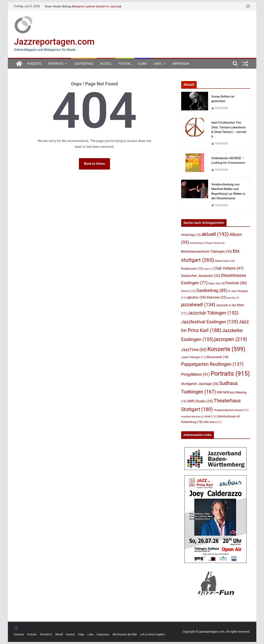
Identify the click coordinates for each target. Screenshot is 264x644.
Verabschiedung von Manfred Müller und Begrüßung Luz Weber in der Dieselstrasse (228, 191)
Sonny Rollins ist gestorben (223, 99)
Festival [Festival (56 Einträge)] (236, 283)
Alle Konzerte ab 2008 (125, 634)
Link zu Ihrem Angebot (152, 634)
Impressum (181, 64)
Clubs (142, 64)
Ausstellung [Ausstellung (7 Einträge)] (198, 243)
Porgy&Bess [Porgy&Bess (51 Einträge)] (196, 374)
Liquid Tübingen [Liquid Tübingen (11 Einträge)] (194, 357)
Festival (125, 64)
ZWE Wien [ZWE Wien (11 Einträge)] (212, 422)
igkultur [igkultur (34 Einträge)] (196, 297)
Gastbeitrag (84, 64)
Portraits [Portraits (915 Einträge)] (230, 374)
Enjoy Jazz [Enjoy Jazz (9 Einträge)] (216, 283)
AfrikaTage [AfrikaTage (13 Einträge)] (191, 235)
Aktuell (106, 64)
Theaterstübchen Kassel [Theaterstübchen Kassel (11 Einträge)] (231, 410)
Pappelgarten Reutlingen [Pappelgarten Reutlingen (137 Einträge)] (212, 364)
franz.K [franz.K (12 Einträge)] (188, 291)
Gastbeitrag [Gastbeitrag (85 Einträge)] (212, 290)
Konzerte (34, 64)
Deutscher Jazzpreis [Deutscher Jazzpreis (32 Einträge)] (201, 276)
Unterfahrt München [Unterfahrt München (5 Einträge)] (193, 417)
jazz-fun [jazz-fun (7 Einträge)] (233, 298)
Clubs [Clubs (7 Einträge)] (208, 269)
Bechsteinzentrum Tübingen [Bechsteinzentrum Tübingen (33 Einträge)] (207, 251)
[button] (65, 64)
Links (157, 64)
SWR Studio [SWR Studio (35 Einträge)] (200, 401)
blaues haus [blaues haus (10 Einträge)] (225, 261)
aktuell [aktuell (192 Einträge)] (215, 234)
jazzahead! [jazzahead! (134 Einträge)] (198, 305)
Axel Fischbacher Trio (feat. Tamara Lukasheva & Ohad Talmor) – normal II (229, 130)
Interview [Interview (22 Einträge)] (216, 297)
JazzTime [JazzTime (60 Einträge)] (194, 350)
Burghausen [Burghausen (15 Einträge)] (192, 269)
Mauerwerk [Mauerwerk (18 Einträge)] (218, 357)
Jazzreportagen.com (54, 42)
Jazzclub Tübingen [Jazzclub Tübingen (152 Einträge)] (213, 313)
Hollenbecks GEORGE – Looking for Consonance (228, 161)
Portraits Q (46, 634)
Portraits (56, 64)
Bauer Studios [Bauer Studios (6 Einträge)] (216, 243)
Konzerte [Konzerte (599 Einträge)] (226, 349)
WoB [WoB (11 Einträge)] (210, 416)
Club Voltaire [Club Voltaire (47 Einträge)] (229, 268)
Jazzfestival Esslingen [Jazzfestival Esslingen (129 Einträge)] (210, 322)
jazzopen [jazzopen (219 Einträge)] (231, 339)
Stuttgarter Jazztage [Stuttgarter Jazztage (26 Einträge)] (200, 384)
